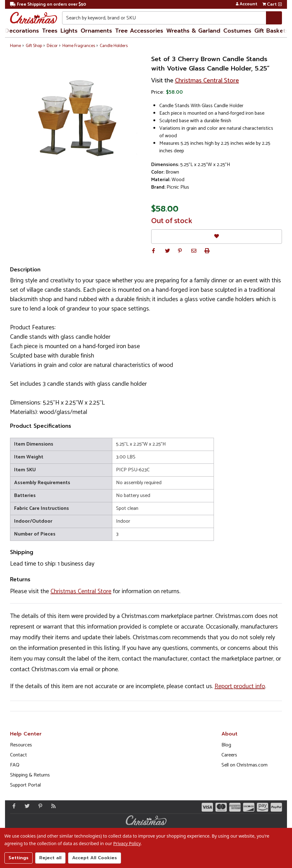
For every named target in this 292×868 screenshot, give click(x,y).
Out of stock (172, 221)
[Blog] (52, 806)
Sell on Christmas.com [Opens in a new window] (244, 765)
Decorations (22, 31)
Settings (19, 858)
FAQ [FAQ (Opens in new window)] (15, 765)
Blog (226, 745)
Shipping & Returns (30, 775)
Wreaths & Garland (193, 31)
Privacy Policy (127, 843)
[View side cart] (280, 4)
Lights (69, 31)
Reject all (50, 858)
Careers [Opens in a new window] (229, 755)
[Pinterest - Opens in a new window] (39, 806)
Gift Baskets (271, 31)
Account (246, 4)
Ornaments (96, 31)
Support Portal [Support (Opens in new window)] (25, 785)
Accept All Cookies (95, 858)
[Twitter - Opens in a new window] (26, 806)
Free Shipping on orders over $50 (48, 5)
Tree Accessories (139, 31)
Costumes (237, 31)
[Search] (274, 18)
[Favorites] (217, 236)
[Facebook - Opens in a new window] (13, 806)
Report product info (240, 686)
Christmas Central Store (207, 81)
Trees (50, 31)
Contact (19, 755)
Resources (21, 745)
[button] (154, 251)
